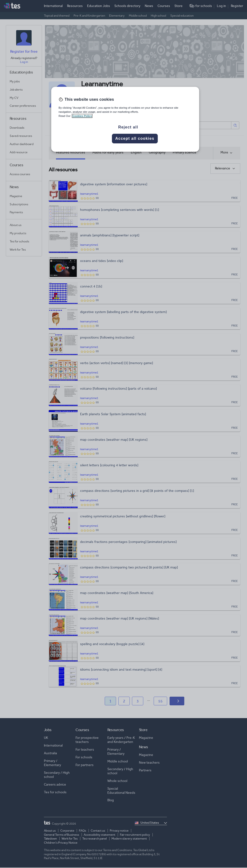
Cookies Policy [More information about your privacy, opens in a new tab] (82, 116)
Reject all (128, 127)
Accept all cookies (135, 138)
